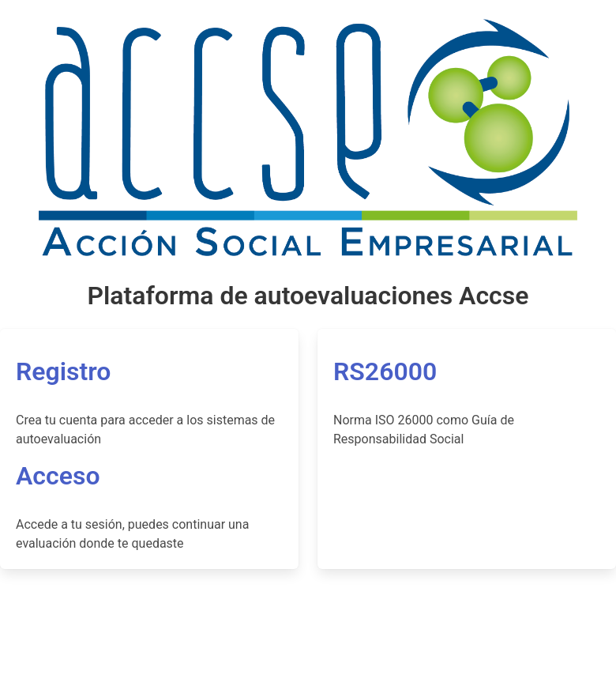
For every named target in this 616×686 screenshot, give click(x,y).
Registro (63, 371)
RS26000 (385, 371)
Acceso (58, 476)
